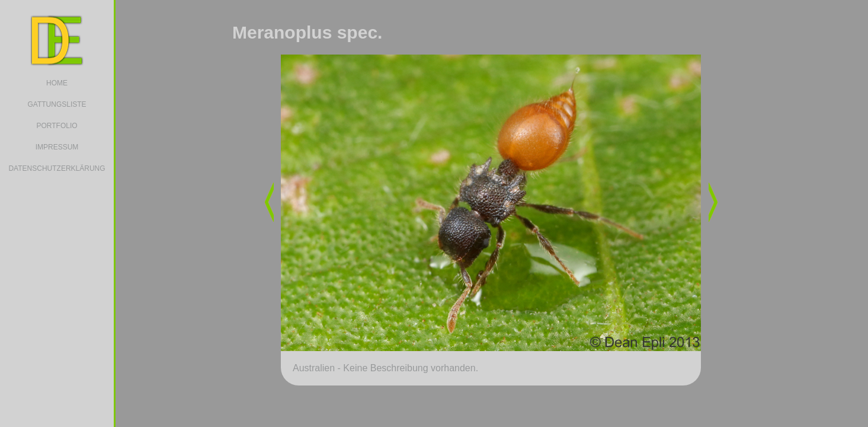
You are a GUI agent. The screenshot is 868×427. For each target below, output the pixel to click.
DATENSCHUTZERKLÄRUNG (57, 168)
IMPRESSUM (57, 147)
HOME (57, 83)
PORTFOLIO (57, 126)
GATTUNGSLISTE (57, 104)
